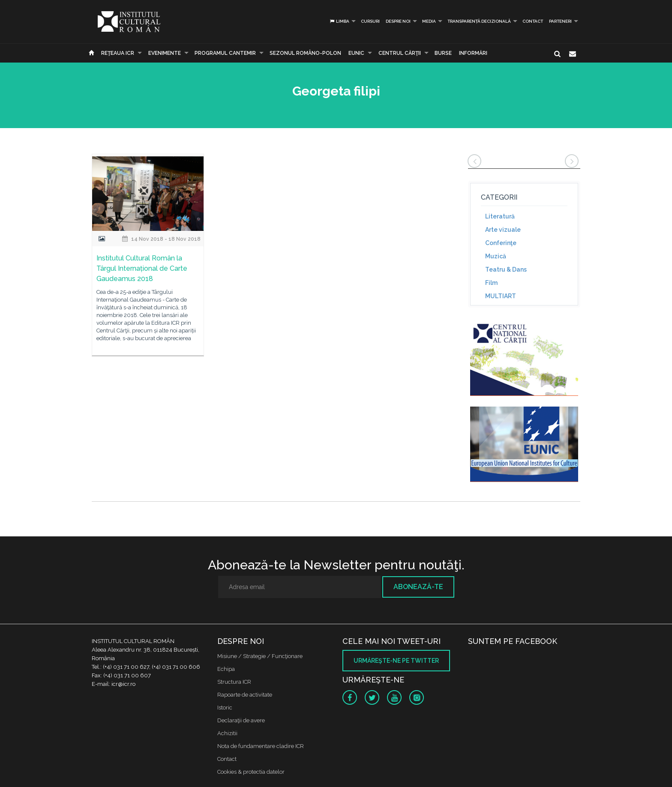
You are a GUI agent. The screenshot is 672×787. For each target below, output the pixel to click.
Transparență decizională (479, 21)
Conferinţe (501, 243)
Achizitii (227, 733)
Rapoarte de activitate (245, 695)
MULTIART (501, 296)
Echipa (226, 669)
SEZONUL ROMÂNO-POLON (305, 53)
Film (491, 283)
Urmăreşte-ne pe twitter (396, 661)
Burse (443, 53)
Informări (473, 53)
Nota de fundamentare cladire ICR (261, 746)
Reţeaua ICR (118, 53)
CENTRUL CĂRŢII (400, 53)
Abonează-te (418, 587)
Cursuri (370, 21)
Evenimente (165, 53)
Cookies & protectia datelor (251, 772)
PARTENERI (560, 21)
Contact (533, 21)
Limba (339, 21)
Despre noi (398, 21)
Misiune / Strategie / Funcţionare (260, 656)
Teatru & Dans (506, 269)
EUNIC (356, 53)
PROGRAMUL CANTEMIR (225, 53)
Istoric (225, 708)
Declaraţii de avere (241, 720)
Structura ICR (234, 682)
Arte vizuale (503, 230)
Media (429, 21)
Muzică (496, 256)
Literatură (500, 216)
